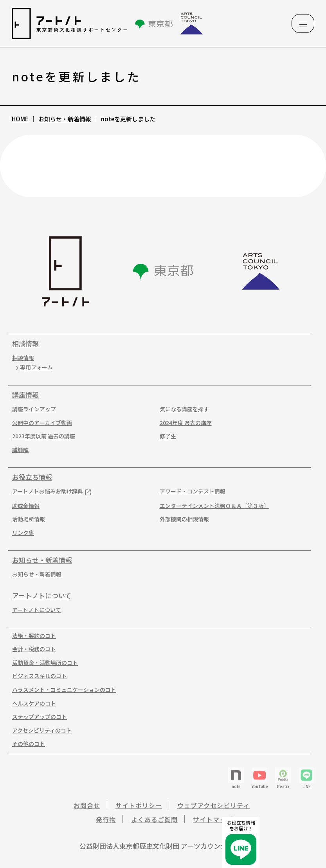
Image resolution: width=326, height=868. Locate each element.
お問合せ (87, 810)
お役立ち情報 (29, 477)
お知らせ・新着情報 (65, 119)
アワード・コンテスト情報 (189, 491)
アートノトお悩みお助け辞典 (45, 491)
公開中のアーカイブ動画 (39, 423)
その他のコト (26, 744)
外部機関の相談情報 (181, 519)
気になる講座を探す (181, 409)
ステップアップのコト (37, 717)
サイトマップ (213, 824)
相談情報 (23, 344)
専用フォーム (34, 367)
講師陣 (18, 450)
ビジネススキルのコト (37, 676)
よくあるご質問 (154, 824)
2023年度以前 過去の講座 (41, 436)
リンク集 (20, 533)
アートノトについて (39, 596)
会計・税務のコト (31, 649)
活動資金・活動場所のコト (42, 663)
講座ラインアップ (31, 409)
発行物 (106, 824)
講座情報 (23, 395)
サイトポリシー (139, 810)
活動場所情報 (26, 519)
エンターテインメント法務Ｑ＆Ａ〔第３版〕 (211, 506)
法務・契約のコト (31, 636)
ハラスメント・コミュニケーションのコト (61, 690)
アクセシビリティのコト (39, 730)
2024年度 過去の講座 (183, 423)
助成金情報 (23, 506)
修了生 (165, 436)
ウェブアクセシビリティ (213, 810)
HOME (20, 119)
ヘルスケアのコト (31, 703)
